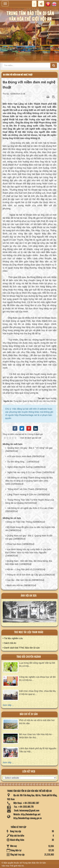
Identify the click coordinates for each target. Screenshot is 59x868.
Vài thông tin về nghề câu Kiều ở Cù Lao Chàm (31, 508)
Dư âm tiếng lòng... (17, 462)
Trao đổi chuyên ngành (29, 657)
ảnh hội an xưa (29, 596)
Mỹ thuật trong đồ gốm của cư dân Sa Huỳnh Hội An (30, 529)
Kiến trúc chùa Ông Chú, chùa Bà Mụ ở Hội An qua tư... (38, 693)
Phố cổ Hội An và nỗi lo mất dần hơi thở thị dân (37, 722)
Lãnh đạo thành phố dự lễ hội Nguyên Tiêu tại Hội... (38, 750)
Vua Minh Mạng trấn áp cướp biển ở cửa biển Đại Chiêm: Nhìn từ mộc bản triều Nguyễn (28, 551)
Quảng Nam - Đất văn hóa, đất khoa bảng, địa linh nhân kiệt (29, 563)
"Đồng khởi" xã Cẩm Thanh (21, 489)
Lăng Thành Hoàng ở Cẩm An (22, 495)
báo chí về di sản (29, 714)
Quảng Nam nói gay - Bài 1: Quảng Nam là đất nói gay (29, 537)
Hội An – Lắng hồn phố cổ (19, 569)
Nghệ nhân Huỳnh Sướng (20, 467)
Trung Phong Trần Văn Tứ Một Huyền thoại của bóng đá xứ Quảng (30, 501)
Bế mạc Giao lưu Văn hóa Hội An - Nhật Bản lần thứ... (36, 736)
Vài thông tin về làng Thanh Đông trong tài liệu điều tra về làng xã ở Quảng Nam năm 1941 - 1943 (29, 481)
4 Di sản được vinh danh (19, 456)
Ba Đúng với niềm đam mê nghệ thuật (18, 75)
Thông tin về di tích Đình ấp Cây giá (24, 575)
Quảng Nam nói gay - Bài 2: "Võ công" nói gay (30, 448)
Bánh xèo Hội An (15, 585)
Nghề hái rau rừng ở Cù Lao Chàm (24, 472)
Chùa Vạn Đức (14, 544)
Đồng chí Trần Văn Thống (19, 522)
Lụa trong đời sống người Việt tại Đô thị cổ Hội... (37, 664)
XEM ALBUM (30, 613)
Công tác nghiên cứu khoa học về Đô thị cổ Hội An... (37, 679)
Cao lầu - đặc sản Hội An (19, 580)
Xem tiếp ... (8, 705)
